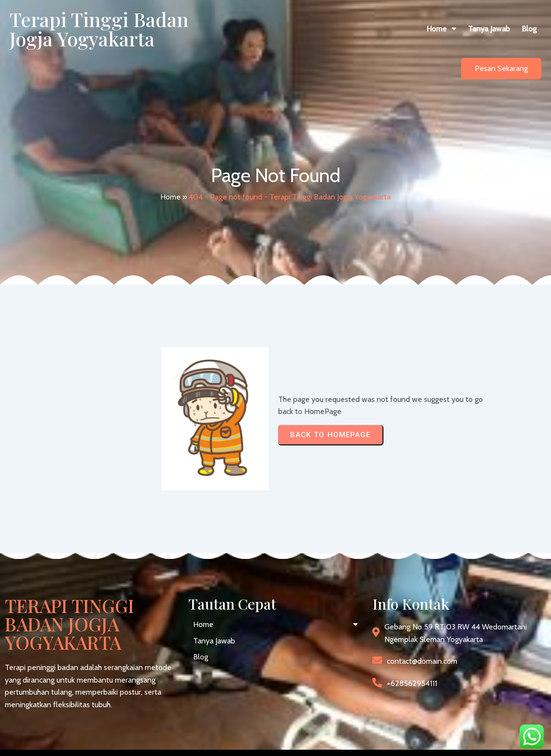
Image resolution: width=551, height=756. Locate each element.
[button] (333, 39)
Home (170, 187)
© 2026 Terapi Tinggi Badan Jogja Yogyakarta (79, 741)
